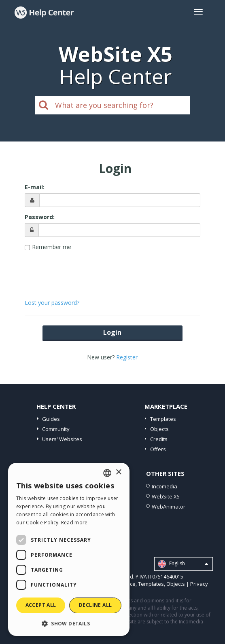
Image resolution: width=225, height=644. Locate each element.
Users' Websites (62, 439)
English (183, 564)
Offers (158, 449)
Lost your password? (52, 303)
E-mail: (35, 187)
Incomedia (165, 486)
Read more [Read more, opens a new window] (74, 523)
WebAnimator (169, 507)
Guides (51, 419)
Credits (159, 439)
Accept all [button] (41, 605)
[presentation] (112, 271)
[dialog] (69, 549)
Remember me (52, 247)
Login (112, 332)
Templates (163, 419)
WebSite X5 (166, 496)
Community (56, 429)
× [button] (118, 472)
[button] (69, 623)
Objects (159, 429)
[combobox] (107, 473)
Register (127, 357)
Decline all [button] (95, 605)
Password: (40, 217)
